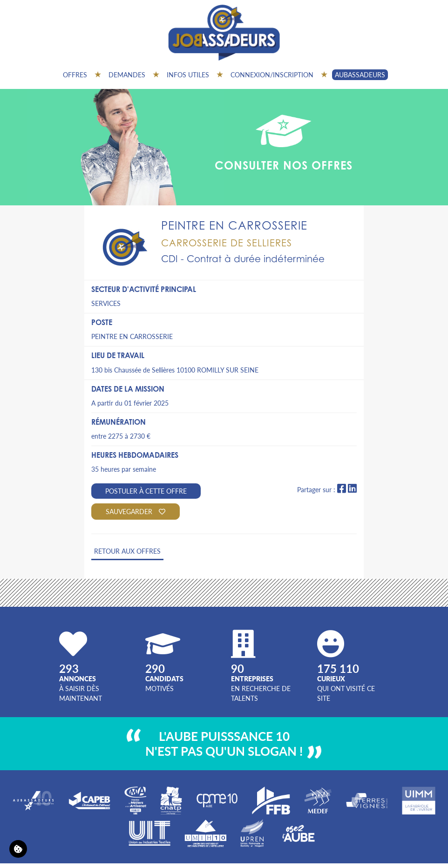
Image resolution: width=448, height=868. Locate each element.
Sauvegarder (136, 511)
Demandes (127, 75)
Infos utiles (188, 75)
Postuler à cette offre (146, 491)
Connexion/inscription (272, 75)
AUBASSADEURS (360, 75)
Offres (75, 75)
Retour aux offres (127, 551)
